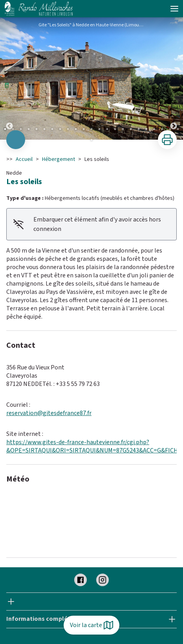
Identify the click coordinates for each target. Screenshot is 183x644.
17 (131, 129)
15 (115, 129)
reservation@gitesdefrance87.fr (49, 413)
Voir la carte (91, 625)
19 (146, 129)
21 (162, 129)
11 (84, 129)
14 (107, 129)
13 (99, 129)
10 (76, 129)
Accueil (24, 159)
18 (139, 129)
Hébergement (59, 159)
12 (91, 129)
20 (154, 129)
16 (123, 129)
